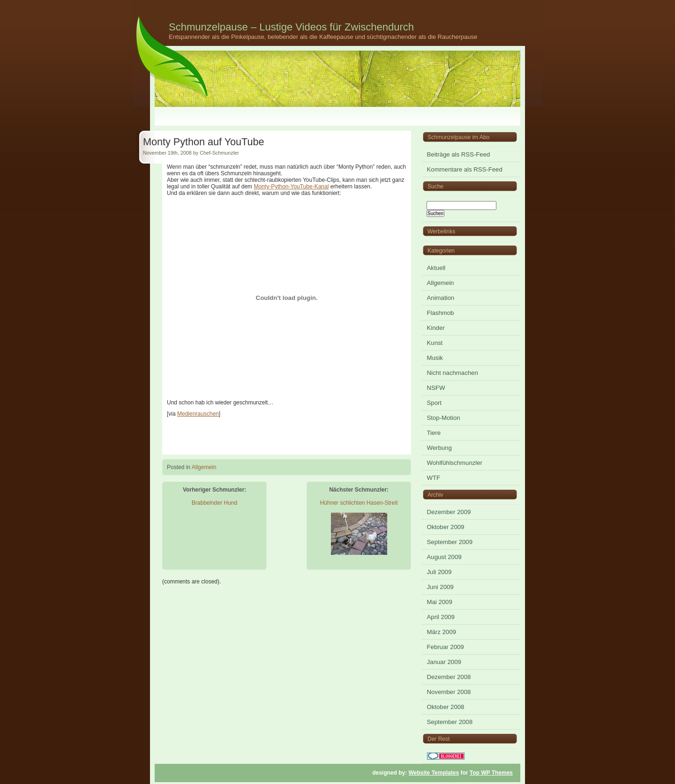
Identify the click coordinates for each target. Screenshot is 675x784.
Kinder (436, 328)
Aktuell (436, 268)
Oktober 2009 (446, 527)
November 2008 (449, 692)
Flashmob (441, 313)
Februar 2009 (446, 647)
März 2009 (442, 632)
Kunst (435, 343)
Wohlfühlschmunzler (455, 463)
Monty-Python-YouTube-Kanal (291, 187)
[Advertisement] (337, 116)
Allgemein (204, 467)
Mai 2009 (440, 602)
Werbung (439, 448)
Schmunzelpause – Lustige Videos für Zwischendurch (291, 27)
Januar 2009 (444, 662)
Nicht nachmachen (453, 373)
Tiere (434, 433)
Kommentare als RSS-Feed (465, 169)
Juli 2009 (439, 572)
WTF (434, 478)
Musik (435, 358)
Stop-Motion (444, 418)
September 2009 (450, 542)
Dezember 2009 (449, 512)
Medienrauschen (198, 414)
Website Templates (434, 773)
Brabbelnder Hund (214, 503)
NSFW (436, 388)
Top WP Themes (491, 773)
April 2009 (441, 617)
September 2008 (450, 722)
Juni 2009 (440, 587)
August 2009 (444, 557)
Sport (435, 403)
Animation (441, 298)
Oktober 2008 (446, 707)
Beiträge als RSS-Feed (459, 154)
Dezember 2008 (449, 677)
